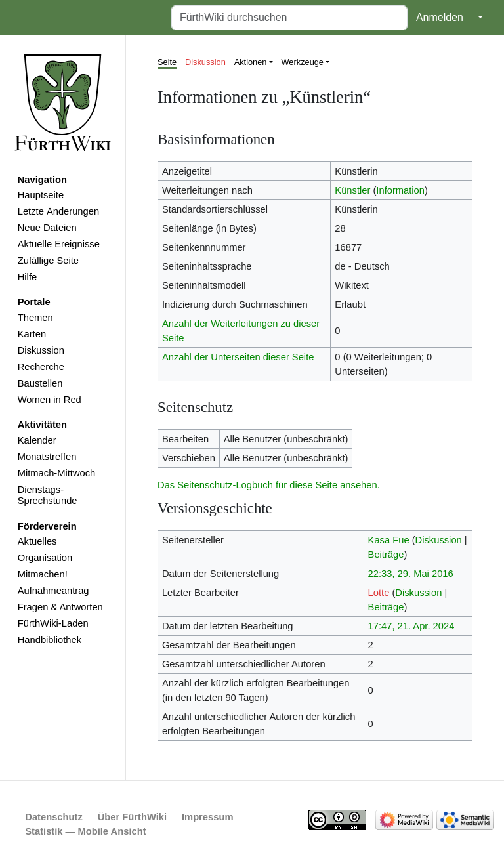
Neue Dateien (47, 228)
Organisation (45, 558)
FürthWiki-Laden (53, 623)
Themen (35, 318)
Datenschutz (54, 817)
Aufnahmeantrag (53, 591)
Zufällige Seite (48, 261)
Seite (167, 62)
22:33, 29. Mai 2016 (411, 574)
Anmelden (440, 17)
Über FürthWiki (132, 817)
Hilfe (27, 277)
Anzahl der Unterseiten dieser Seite (238, 357)
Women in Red (50, 400)
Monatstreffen (47, 457)
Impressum (208, 817)
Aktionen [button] (251, 62)
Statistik (44, 831)
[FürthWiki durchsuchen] (289, 18)
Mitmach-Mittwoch (57, 473)
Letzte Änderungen (58, 211)
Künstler (352, 190)
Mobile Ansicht (112, 831)
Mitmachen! (43, 574)
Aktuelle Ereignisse (59, 244)
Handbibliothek (50, 640)
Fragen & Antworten (60, 607)
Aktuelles (37, 541)
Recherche (41, 367)
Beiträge (386, 555)
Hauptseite (41, 195)
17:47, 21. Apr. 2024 (411, 626)
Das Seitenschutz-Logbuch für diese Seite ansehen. (269, 485)
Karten (32, 334)
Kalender (37, 440)
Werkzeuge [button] (303, 62)
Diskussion (41, 350)
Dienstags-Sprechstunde (48, 495)
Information (400, 190)
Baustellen (40, 383)
